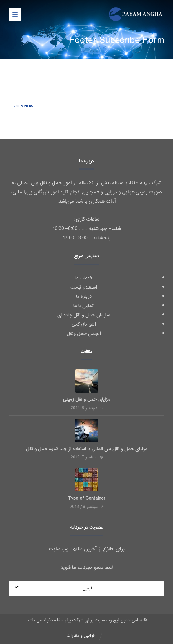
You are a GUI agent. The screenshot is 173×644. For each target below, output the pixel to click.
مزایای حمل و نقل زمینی (86, 400)
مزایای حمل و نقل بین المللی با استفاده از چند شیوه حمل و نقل (87, 449)
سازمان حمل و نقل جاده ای (84, 315)
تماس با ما (84, 306)
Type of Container (87, 498)
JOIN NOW (24, 106)
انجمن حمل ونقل (84, 334)
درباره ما (84, 297)
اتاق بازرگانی (84, 324)
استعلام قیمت (84, 287)
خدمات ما (84, 278)
